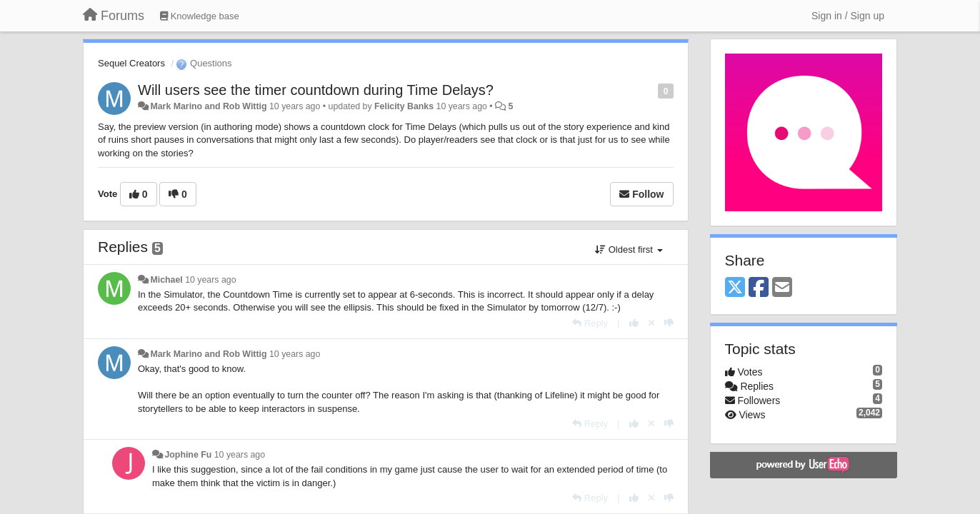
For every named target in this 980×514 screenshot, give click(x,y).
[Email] (782, 288)
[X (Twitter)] (735, 288)
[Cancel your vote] (651, 323)
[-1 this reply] (669, 323)
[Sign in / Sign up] (848, 16)
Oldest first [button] (629, 250)
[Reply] (590, 323)
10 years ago (210, 280)
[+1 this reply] (634, 323)
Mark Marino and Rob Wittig (208, 106)
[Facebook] (759, 288)
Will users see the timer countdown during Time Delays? (316, 90)
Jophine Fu (188, 455)
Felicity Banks (404, 106)
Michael (166, 280)
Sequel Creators (131, 63)
